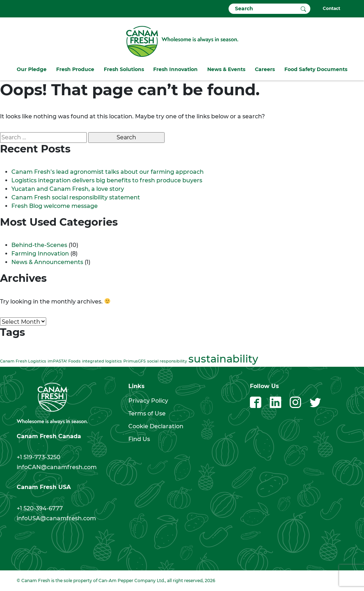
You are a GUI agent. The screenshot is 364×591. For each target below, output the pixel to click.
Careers (265, 69)
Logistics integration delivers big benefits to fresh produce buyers (107, 180)
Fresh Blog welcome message (55, 206)
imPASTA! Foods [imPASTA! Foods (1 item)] (64, 361)
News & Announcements (47, 262)
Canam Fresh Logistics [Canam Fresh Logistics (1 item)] (23, 361)
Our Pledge (32, 69)
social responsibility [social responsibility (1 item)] (167, 361)
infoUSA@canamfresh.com (56, 518)
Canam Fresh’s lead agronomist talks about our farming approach (108, 172)
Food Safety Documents (316, 69)
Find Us (139, 439)
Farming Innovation (40, 254)
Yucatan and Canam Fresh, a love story (68, 189)
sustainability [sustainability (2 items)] (223, 359)
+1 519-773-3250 (39, 457)
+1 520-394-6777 (40, 508)
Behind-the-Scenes (39, 245)
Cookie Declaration (156, 426)
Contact (331, 8)
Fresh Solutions (124, 69)
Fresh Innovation (175, 69)
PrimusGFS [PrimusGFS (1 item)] (135, 361)
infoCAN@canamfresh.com (57, 467)
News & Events (226, 69)
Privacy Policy (148, 401)
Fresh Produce (75, 69)
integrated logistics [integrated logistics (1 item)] (102, 361)
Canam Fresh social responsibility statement (76, 197)
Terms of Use (147, 413)
